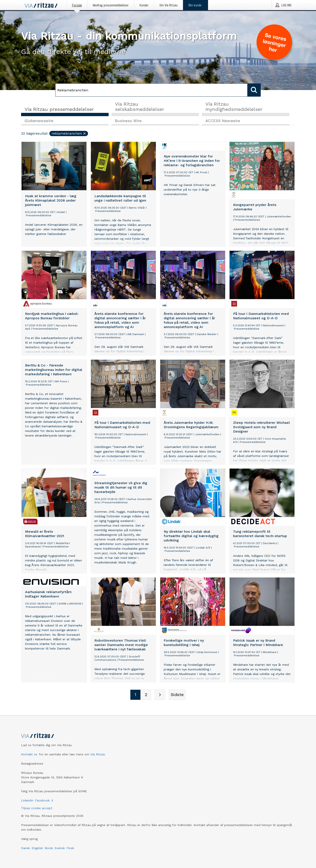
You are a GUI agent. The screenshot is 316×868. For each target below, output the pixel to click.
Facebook (42, 800)
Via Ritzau (98, 754)
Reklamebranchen (69, 134)
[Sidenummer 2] (146, 695)
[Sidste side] (177, 695)
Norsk (49, 848)
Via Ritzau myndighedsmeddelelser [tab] (234, 107)
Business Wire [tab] (128, 121)
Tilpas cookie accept (37, 808)
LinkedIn (27, 800)
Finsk (70, 848)
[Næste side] (160, 695)
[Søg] (151, 90)
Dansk (25, 848)
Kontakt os (29, 754)
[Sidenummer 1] (135, 695)
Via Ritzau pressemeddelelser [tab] (59, 109)
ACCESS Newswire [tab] (223, 121)
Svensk (60, 848)
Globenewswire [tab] (39, 121)
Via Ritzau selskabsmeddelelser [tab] (140, 107)
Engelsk (37, 848)
